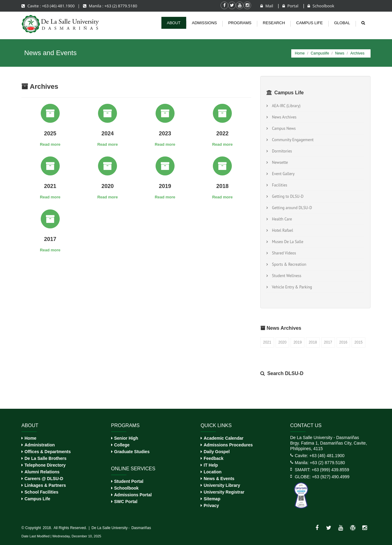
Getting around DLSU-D (291, 208)
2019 (298, 342)
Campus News (283, 128)
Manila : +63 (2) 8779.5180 (110, 6)
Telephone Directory (45, 465)
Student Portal (129, 481)
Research (274, 23)
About (174, 23)
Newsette (279, 162)
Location (213, 472)
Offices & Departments (48, 452)
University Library (222, 485)
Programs (240, 23)
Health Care (281, 219)
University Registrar (224, 492)
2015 (358, 342)
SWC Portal (126, 502)
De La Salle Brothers (45, 458)
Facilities (279, 185)
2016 (343, 342)
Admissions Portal (133, 495)
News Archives (283, 117)
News (340, 53)
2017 (328, 342)
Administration (40, 445)
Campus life (309, 23)
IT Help (211, 465)
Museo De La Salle (287, 242)
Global (342, 23)
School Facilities (41, 492)
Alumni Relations (42, 472)
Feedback (214, 458)
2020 (283, 342)
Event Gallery (282, 174)
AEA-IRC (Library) (285, 106)
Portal (291, 6)
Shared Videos (283, 253)
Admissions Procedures (228, 445)
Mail (267, 6)
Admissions (205, 23)
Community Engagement (292, 140)
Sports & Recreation (288, 264)
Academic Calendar (224, 438)
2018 (313, 342)
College (122, 445)
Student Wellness (286, 276)
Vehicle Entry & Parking (291, 287)
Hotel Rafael (282, 230)
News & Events (219, 479)
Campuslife (320, 53)
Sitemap (212, 499)
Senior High (126, 438)
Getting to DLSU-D (287, 196)
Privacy (211, 506)
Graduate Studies (132, 452)
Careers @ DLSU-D (44, 479)
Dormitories (281, 151)
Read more (50, 144)
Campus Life (37, 499)
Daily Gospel (217, 452)
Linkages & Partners (45, 485)
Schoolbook (321, 6)
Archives (357, 53)
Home (300, 53)
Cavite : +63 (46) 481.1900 (49, 6)
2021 (267, 342)
